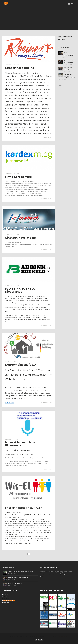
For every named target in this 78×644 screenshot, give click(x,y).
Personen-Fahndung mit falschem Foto (69, 62)
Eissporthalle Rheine (20, 68)
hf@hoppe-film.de (10, 600)
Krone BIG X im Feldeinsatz (68, 68)
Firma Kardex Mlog (18, 177)
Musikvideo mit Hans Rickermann (20, 444)
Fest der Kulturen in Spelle (24, 508)
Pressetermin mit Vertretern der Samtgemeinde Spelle (70, 76)
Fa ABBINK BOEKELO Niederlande (20, 290)
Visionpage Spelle (64, 637)
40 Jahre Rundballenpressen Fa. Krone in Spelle (69, 54)
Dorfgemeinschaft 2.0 (20, 365)
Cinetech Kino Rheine (20, 238)
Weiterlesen (9, 402)
